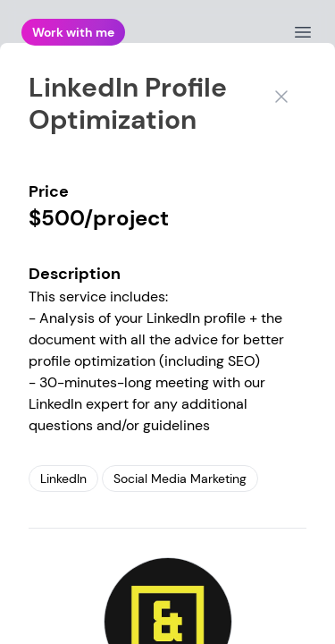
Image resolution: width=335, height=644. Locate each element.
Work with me (73, 32)
